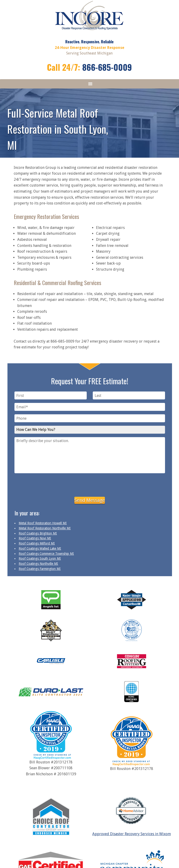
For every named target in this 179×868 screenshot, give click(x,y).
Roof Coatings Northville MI (38, 564)
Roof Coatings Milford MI (37, 543)
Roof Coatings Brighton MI (38, 533)
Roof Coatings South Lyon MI (40, 558)
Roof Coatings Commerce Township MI (46, 554)
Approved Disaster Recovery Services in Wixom (132, 834)
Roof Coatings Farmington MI (40, 569)
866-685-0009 (107, 67)
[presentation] (90, 484)
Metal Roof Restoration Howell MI (43, 523)
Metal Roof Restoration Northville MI (45, 528)
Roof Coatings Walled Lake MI (40, 548)
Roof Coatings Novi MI (35, 538)
